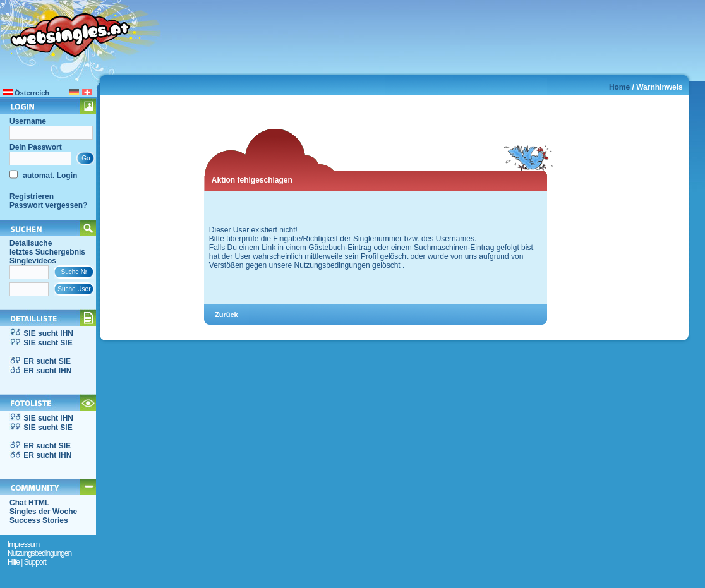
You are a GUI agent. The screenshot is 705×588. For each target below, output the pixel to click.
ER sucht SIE (47, 361)
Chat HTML (29, 503)
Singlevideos (33, 261)
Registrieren (32, 196)
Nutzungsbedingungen (39, 553)
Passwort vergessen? (48, 205)
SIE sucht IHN (48, 333)
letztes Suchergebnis (47, 252)
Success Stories (39, 520)
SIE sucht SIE (48, 343)
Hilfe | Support (27, 562)
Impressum (23, 544)
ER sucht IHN (47, 371)
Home (619, 87)
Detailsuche (31, 243)
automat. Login (49, 176)
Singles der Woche (43, 512)
